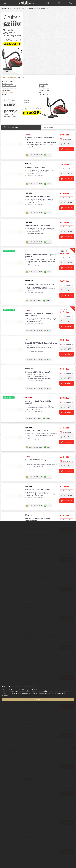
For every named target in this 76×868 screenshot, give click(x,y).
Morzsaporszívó (44, 84)
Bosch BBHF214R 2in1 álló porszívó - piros (41, 335)
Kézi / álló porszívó (7, 92)
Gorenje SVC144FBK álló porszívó (38, 420)
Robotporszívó (6, 94)
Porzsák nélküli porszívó (9, 86)
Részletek (68, 143)
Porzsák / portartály (45, 90)
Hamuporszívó (6, 90)
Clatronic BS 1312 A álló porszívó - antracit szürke (41, 505)
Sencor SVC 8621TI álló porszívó (37, 194)
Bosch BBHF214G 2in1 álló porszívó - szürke (39, 449)
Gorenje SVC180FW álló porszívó (37, 476)
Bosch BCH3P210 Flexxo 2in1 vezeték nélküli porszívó (39, 138)
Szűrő (41, 92)
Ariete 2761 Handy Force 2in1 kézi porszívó (38, 392)
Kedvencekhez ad (67, 139)
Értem (38, 699)
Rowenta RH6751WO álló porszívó (38, 363)
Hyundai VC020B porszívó (35, 166)
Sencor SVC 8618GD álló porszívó (37, 222)
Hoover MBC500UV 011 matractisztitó (40, 279)
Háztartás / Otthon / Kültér (15, 8)
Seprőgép (42, 86)
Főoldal (4, 8)
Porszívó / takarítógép (29, 8)
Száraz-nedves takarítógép (10, 88)
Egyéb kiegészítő (44, 94)
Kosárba (69, 149)
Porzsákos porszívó (8, 84)
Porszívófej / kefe (44, 88)
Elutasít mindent (38, 704)
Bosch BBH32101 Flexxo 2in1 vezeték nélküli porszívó (39, 308)
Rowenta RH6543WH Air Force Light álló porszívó (40, 251)
